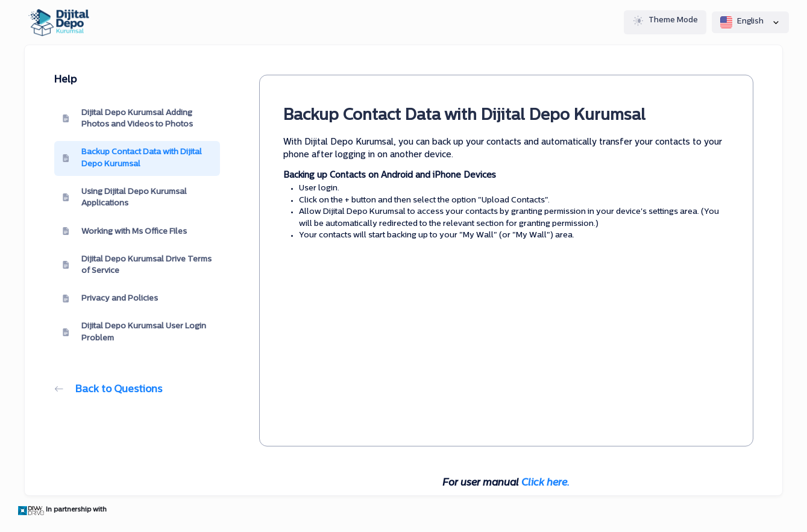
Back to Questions (108, 390)
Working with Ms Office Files (125, 231)
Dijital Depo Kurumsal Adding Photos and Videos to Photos (128, 119)
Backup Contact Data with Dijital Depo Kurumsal (132, 158)
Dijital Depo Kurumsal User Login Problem (134, 332)
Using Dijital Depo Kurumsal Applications (125, 198)
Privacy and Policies (110, 299)
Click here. (545, 483)
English (750, 22)
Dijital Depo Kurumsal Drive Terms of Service (137, 265)
